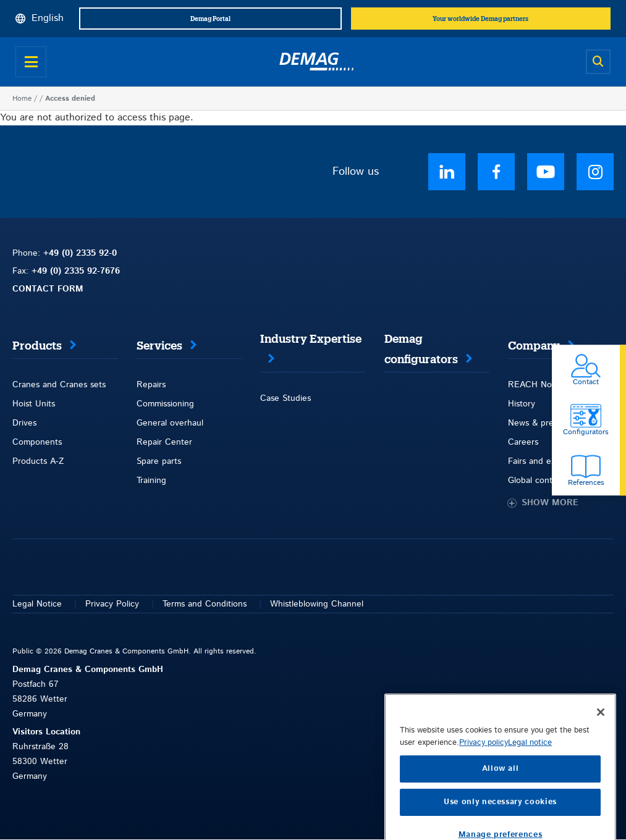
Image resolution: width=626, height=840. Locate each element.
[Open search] (598, 62)
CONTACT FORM (48, 289)
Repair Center (164, 442)
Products (37, 346)
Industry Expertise (311, 339)
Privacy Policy (112, 604)
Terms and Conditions (205, 604)
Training (151, 481)
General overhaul (170, 423)
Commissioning (165, 404)
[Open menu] (31, 62)
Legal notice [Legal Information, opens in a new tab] (530, 782)
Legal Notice (37, 604)
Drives (24, 423)
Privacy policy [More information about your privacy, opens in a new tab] (484, 782)
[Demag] (316, 62)
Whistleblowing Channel (317, 604)
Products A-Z (38, 461)
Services (159, 346)
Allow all (501, 808)
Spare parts (159, 461)
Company (534, 346)
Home (22, 99)
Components (37, 442)
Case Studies (286, 398)
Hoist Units (34, 404)
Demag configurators (421, 349)
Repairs (151, 385)
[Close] (601, 752)
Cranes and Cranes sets (59, 385)
